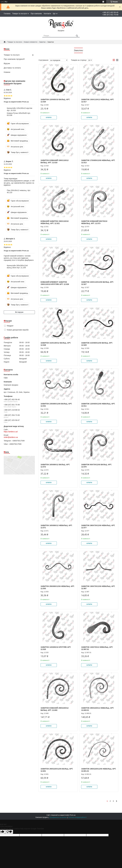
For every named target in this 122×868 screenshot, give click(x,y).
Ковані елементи (30, 42)
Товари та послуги (20, 14)
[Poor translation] (9, 832)
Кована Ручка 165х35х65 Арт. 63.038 (19, 114)
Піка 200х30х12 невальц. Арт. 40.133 (19, 191)
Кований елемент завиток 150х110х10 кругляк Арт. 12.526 (55, 283)
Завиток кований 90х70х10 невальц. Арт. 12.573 (94, 222)
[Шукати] (77, 36)
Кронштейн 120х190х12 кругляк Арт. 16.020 (20, 109)
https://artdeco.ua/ (11, 432)
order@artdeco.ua (11, 437)
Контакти (47, 14)
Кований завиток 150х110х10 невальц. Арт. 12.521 (55, 222)
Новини (7, 72)
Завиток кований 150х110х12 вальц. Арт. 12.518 (55, 161)
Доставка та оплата (12, 68)
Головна (7, 14)
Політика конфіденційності (77, 817)
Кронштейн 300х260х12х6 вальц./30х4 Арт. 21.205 (17, 267)
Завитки (42, 42)
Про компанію (36, 14)
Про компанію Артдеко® (14, 59)
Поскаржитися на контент (58, 817)
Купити (49, 117)
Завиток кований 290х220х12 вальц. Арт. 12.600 (55, 709)
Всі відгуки (19, 312)
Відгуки (7, 63)
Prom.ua (73, 815)
